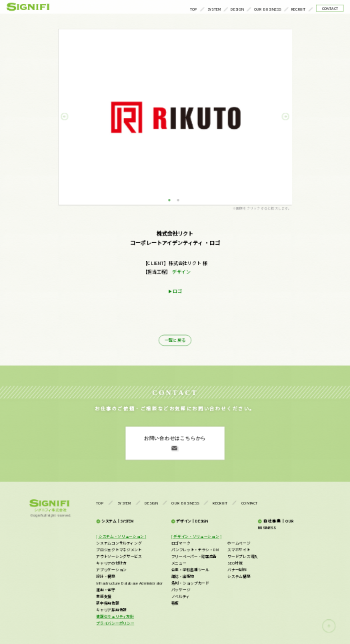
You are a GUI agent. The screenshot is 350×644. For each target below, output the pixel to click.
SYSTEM (214, 9)
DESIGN (237, 9)
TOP (194, 9)
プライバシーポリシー (115, 623)
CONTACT (330, 8)
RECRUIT (299, 9)
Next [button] (280, 117)
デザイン (181, 271)
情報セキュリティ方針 (115, 616)
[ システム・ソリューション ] (121, 536)
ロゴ (177, 291)
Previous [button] (70, 117)
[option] (175, 117)
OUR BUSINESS (268, 9)
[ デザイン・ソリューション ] (196, 536)
